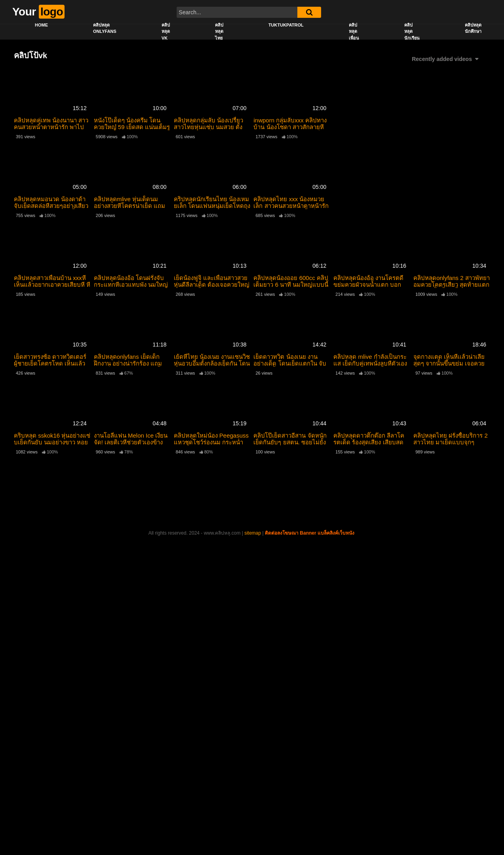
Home (41, 25)
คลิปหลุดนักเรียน (412, 31)
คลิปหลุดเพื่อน (354, 31)
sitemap (253, 533)
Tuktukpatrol (286, 25)
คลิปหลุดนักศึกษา (473, 28)
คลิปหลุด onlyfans (105, 28)
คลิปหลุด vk (166, 31)
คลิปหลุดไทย (219, 31)
